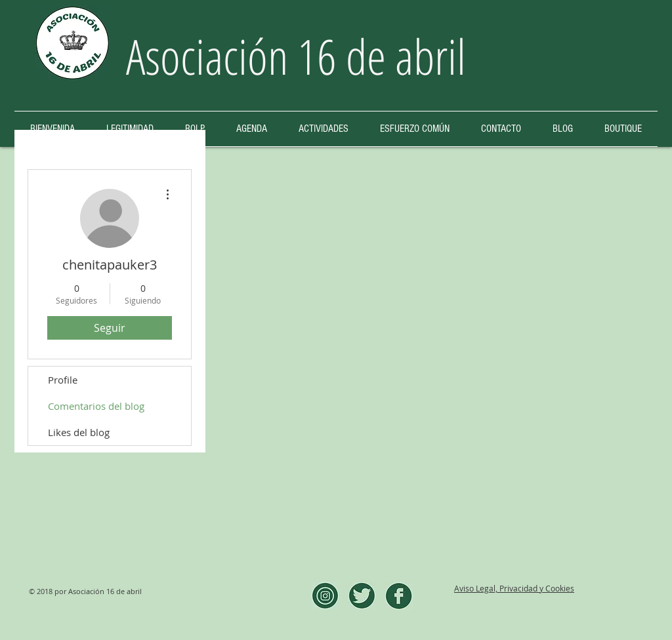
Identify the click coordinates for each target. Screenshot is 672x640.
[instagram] (325, 596)
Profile (63, 380)
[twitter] (362, 596)
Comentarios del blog (96, 406)
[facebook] (399, 596)
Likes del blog (79, 432)
